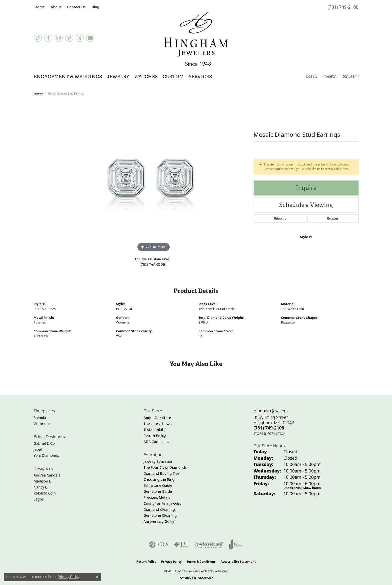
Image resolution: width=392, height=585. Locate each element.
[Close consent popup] (97, 577)
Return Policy (155, 436)
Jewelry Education (159, 461)
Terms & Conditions (201, 562)
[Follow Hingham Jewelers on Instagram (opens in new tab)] (59, 38)
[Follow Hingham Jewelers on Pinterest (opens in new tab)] (69, 38)
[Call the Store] (269, 428)
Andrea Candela (47, 475)
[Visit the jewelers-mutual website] (209, 544)
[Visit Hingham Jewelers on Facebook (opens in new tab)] (48, 38)
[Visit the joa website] (236, 544)
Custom (173, 77)
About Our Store (157, 418)
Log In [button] (311, 77)
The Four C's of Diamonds (165, 467)
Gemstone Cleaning (160, 515)
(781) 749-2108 (152, 264)
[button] (55, 7)
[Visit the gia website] (159, 544)
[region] (154, 178)
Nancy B (41, 487)
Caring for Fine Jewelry (163, 503)
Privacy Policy (171, 562)
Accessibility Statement (238, 562)
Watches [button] (146, 77)
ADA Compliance (158, 442)
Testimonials (154, 430)
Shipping (280, 218)
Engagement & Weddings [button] (68, 77)
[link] (39, 7)
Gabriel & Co (44, 443)
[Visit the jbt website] (182, 544)
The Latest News (157, 424)
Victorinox (42, 424)
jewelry (38, 93)
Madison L (42, 481)
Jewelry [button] (118, 77)
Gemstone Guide (158, 491)
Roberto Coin (45, 493)
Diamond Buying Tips (162, 473)
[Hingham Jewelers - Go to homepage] (196, 39)
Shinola (40, 418)
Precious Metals (157, 497)
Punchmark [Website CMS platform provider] (205, 578)
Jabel (38, 449)
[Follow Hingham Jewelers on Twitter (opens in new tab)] (80, 38)
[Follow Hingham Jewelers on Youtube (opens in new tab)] (90, 38)
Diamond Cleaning (159, 509)
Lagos (39, 499)
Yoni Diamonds (46, 455)
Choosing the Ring (159, 479)
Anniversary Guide (159, 521)
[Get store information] (270, 434)
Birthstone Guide (158, 485)
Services (200, 77)
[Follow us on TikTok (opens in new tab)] (38, 38)
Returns (333, 218)
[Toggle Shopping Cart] (351, 76)
